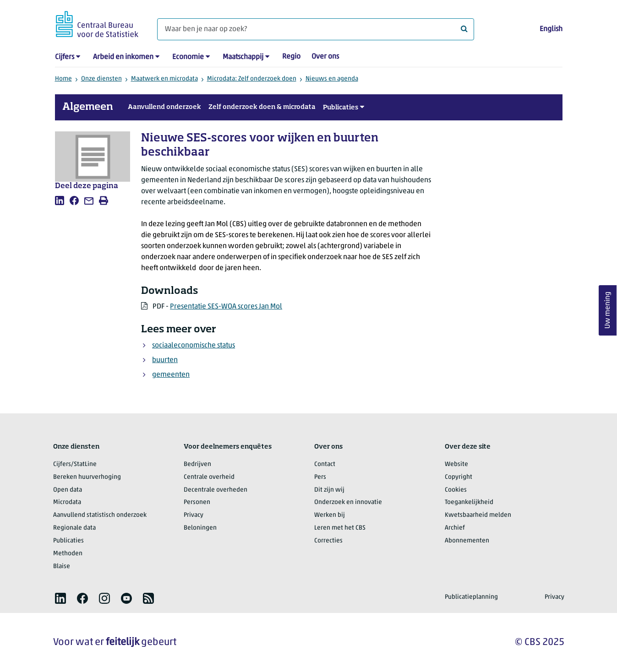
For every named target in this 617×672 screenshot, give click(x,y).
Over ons (325, 57)
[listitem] (60, 201)
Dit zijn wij (329, 490)
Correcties (328, 541)
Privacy (194, 515)
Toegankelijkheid (469, 502)
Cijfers (65, 57)
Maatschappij (243, 57)
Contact (325, 464)
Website (456, 464)
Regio (291, 57)
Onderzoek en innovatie (348, 502)
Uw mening (608, 311)
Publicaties (341, 108)
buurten (165, 360)
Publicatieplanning (471, 597)
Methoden (68, 554)
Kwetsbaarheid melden (478, 515)
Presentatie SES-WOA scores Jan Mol (226, 307)
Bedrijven (197, 464)
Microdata (67, 502)
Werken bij (330, 515)
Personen (197, 502)
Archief (455, 528)
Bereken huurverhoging (87, 477)
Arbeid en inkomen (123, 57)
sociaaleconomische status (194, 346)
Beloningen (200, 528)
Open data (68, 490)
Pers (320, 477)
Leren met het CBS (340, 528)
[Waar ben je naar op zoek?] (316, 29)
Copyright (459, 477)
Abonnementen (467, 541)
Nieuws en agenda (332, 79)
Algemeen (88, 107)
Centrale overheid (209, 477)
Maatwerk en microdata (164, 79)
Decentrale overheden (216, 490)
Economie (188, 57)
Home (63, 79)
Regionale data (74, 528)
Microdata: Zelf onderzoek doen (252, 79)
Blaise (62, 566)
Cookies (456, 490)
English (551, 29)
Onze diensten (101, 79)
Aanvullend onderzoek (164, 107)
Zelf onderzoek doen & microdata (262, 107)
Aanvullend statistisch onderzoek (100, 515)
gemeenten (171, 375)
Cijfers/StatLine (75, 464)
